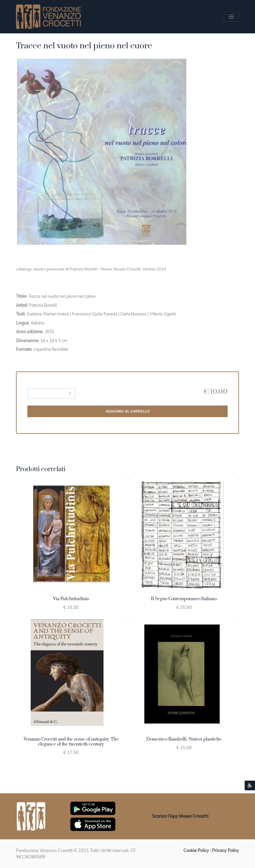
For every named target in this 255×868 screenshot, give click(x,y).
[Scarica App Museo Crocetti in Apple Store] (93, 824)
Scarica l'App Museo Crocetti (180, 816)
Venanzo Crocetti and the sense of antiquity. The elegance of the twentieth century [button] (71, 742)
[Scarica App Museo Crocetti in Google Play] (93, 808)
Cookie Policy (196, 850)
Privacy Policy (225, 850)
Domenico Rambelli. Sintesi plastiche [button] (184, 739)
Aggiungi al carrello (128, 411)
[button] (102, 152)
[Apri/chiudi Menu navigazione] (231, 17)
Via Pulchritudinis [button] (71, 599)
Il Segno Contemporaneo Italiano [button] (184, 599)
